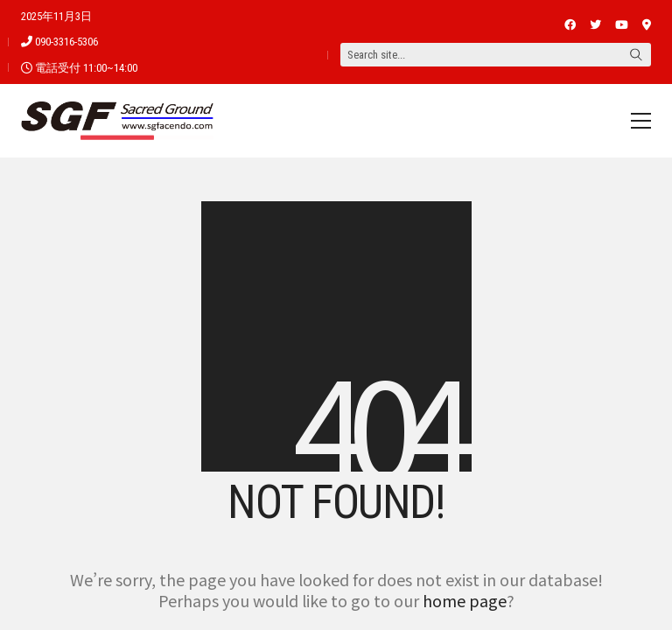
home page (465, 600)
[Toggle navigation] (641, 121)
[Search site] (636, 56)
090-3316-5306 (66, 42)
